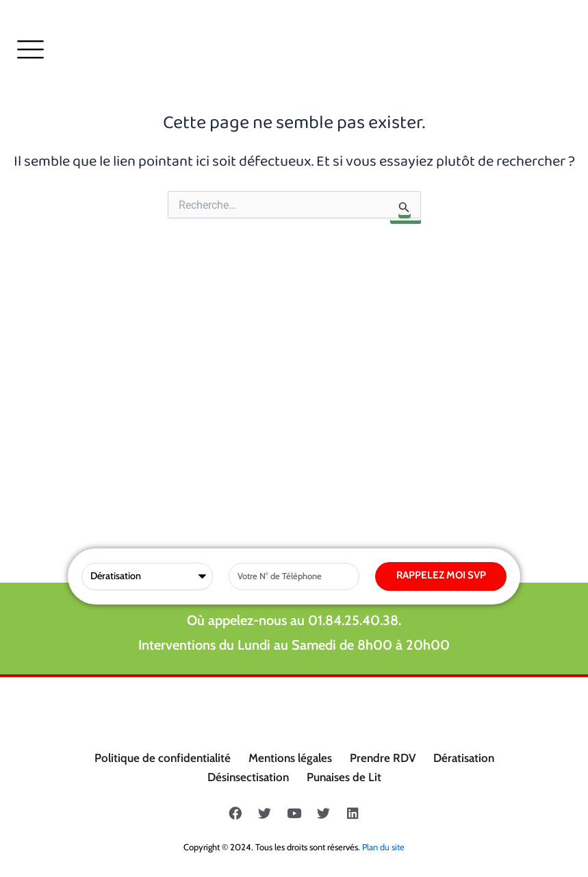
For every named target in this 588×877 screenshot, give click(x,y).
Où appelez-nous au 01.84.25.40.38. (294, 365)
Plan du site (383, 847)
